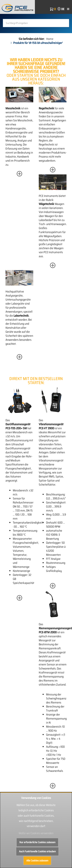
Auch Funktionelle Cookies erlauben (37, 851)
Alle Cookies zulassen (37, 861)
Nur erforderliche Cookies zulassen (37, 842)
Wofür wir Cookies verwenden (36, 833)
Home (50, 39)
